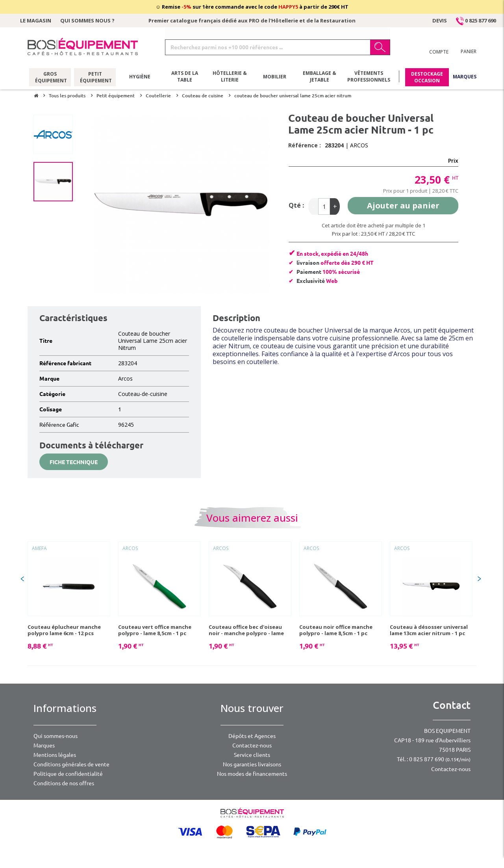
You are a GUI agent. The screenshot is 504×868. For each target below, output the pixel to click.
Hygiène (140, 77)
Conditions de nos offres (64, 783)
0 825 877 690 (476, 20)
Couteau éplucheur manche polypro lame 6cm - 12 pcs (64, 630)
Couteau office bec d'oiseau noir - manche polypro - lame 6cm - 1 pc (246, 630)
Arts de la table (185, 77)
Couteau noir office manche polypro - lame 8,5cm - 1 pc (336, 630)
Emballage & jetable (320, 77)
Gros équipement (50, 77)
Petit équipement (95, 77)
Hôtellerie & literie (230, 77)
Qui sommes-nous (56, 736)
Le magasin (36, 20)
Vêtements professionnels (369, 77)
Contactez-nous (252, 745)
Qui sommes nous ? (87, 20)
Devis (440, 20)
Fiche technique (74, 462)
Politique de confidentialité (68, 774)
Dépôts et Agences (252, 736)
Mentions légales (55, 755)
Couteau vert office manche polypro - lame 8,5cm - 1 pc (155, 630)
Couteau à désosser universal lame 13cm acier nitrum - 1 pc (429, 630)
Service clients (252, 755)
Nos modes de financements (252, 774)
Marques (465, 77)
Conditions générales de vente (71, 764)
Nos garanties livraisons (252, 764)
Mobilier (275, 77)
